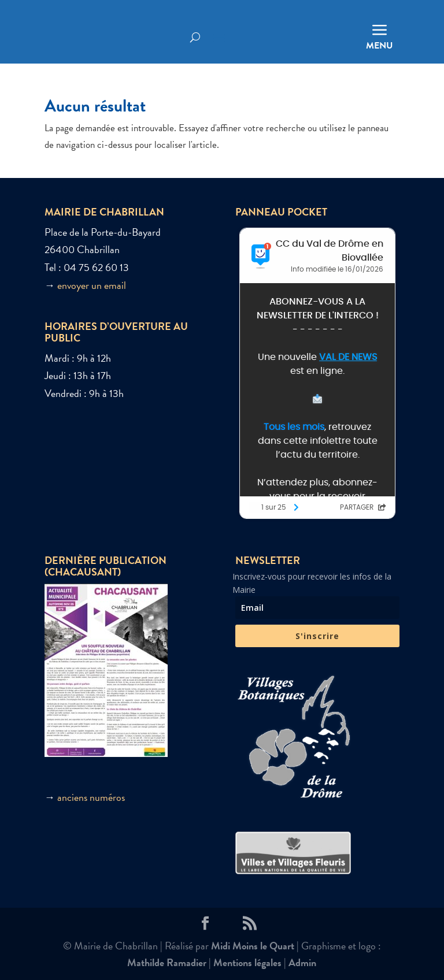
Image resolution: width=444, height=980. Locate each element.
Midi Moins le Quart (253, 946)
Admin (302, 962)
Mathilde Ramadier (167, 962)
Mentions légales (247, 962)
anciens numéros (91, 797)
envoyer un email (92, 285)
